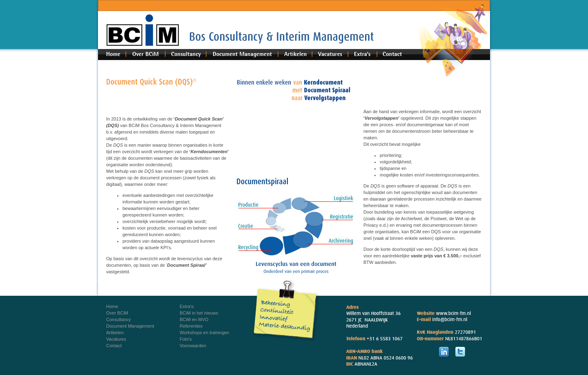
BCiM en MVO (194, 319)
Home (112, 306)
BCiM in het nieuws (199, 313)
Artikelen (115, 333)
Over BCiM (117, 313)
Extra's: (187, 306)
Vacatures (116, 339)
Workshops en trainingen (204, 333)
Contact (114, 346)
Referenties (191, 326)
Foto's (186, 339)
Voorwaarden (193, 346)
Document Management (130, 326)
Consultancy (119, 319)
